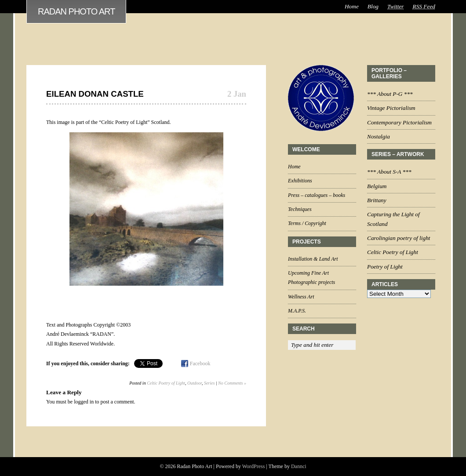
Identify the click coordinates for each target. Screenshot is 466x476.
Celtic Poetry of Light (166, 383)
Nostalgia (379, 136)
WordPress (254, 466)
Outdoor (195, 383)
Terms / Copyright (307, 223)
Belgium (377, 186)
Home (352, 6)
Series (209, 383)
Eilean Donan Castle (95, 94)
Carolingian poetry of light (399, 238)
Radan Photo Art (76, 11)
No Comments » (232, 383)
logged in (84, 402)
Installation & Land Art (313, 259)
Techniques (300, 209)
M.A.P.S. (297, 311)
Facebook (200, 363)
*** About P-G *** (390, 94)
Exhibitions (300, 181)
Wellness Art (301, 297)
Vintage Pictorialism (391, 108)
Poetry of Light (385, 267)
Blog (373, 6)
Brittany (377, 200)
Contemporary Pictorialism (399, 122)
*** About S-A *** (389, 172)
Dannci (299, 466)
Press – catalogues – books (317, 195)
